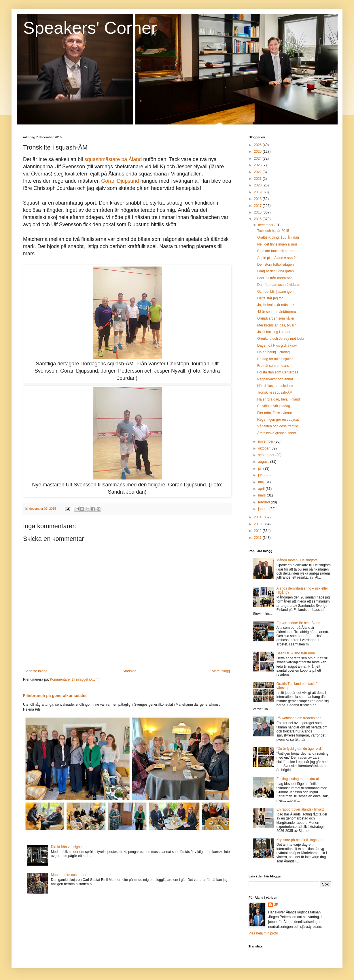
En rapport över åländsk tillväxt (300, 809)
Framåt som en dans (273, 366)
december (266, 225)
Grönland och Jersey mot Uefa (281, 339)
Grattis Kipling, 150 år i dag (278, 237)
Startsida (129, 671)
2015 (258, 219)
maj (261, 482)
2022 (258, 172)
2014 (258, 517)
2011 (258, 538)
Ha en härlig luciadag (273, 352)
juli (261, 469)
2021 (258, 179)
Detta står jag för (270, 298)
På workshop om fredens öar (299, 718)
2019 (258, 192)
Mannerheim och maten (69, 875)
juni (261, 475)
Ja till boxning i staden (274, 332)
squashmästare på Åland (113, 159)
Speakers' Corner (90, 28)
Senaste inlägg (36, 671)
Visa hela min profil (263, 933)
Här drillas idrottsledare (275, 386)
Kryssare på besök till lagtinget (300, 840)
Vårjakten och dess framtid (278, 426)
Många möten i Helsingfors (297, 560)
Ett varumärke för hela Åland (298, 623)
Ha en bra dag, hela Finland (279, 399)
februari (264, 502)
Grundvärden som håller (276, 318)
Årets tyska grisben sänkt (277, 433)
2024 (258, 158)
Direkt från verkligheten (69, 847)
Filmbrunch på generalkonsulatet (55, 696)
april (262, 489)
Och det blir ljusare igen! (276, 292)
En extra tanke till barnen (276, 251)
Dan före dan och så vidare (278, 285)
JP (276, 905)
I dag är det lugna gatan (276, 271)
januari (264, 509)
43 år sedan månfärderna (277, 312)
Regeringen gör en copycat (278, 420)
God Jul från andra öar (275, 278)
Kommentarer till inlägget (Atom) (75, 679)
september (267, 455)
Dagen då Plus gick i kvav (277, 345)
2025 (258, 152)
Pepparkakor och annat (275, 379)
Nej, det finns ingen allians (277, 244)
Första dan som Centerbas (278, 372)
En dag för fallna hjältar (275, 359)
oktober (264, 448)
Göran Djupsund (120, 181)
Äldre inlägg (221, 671)
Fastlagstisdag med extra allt (299, 779)
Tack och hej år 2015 (273, 231)
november (266, 441)
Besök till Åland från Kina (296, 653)
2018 (258, 199)
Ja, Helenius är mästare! (276, 305)
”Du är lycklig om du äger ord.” (300, 749)
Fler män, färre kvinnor (275, 413)
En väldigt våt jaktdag (274, 406)
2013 (258, 524)
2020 (258, 185)
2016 (258, 212)
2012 (258, 531)
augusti (264, 462)
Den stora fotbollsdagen (276, 265)
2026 (258, 145)
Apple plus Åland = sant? (276, 258)
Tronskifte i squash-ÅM (275, 392)
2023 (258, 165)
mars (262, 495)
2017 (258, 206)
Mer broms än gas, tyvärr (276, 325)
